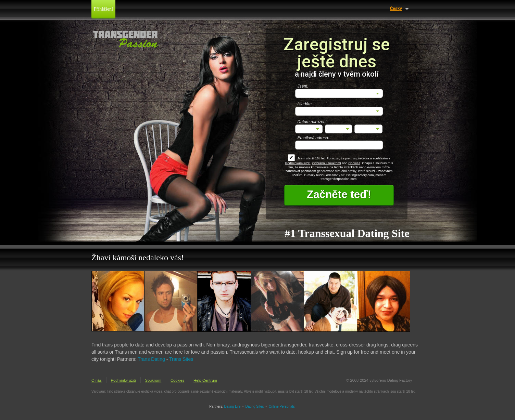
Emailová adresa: (313, 138)
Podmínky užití (123, 380)
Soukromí (153, 380)
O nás (97, 380)
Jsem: (303, 86)
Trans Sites (181, 359)
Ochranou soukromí (327, 163)
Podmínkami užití (298, 163)
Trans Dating (151, 359)
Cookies (354, 163)
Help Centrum (205, 380)
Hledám (305, 104)
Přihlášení (103, 9)
